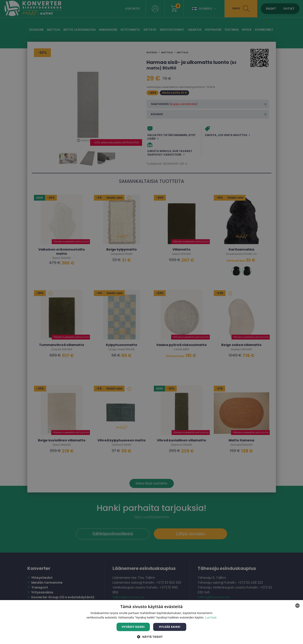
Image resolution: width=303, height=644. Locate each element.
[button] (151, 637)
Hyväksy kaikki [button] (133, 627)
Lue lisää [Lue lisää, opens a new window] (211, 617)
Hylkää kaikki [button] (170, 627)
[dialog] (151, 322)
